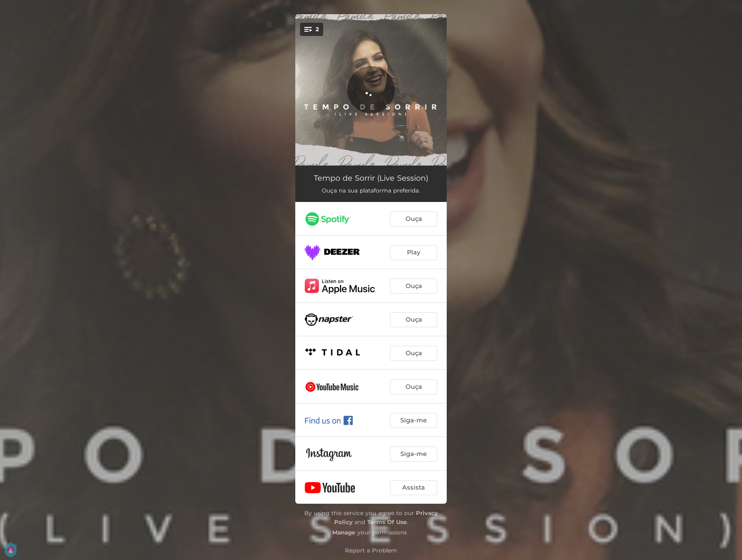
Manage (344, 532)
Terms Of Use (387, 522)
